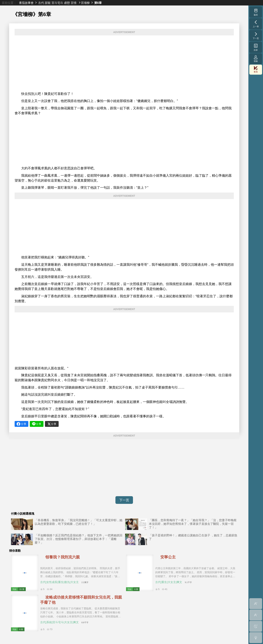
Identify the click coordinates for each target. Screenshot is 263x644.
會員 (256, 70)
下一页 (124, 500)
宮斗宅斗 (57, 3)
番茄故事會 (26, 3)
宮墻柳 (85, 3)
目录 (256, 47)
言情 (74, 3)
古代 (41, 3)
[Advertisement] (124, 64)
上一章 (256, 24)
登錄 (256, 59)
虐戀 (67, 3)
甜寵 (48, 3)
